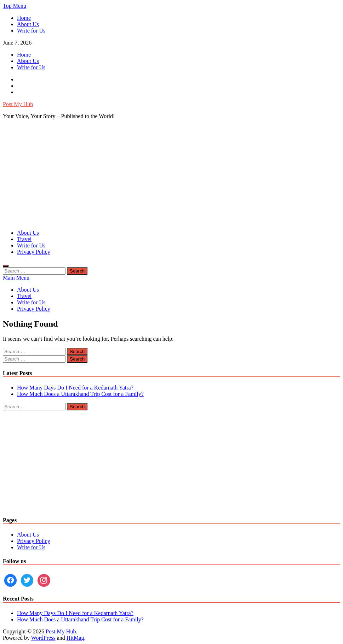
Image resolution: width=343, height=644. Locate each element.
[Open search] (6, 266)
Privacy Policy (34, 252)
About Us (28, 24)
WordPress (43, 638)
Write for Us (31, 31)
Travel (24, 239)
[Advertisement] (171, 175)
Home (24, 18)
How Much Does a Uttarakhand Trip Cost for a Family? (80, 394)
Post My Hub (18, 104)
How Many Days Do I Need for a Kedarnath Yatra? (75, 388)
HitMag (75, 638)
